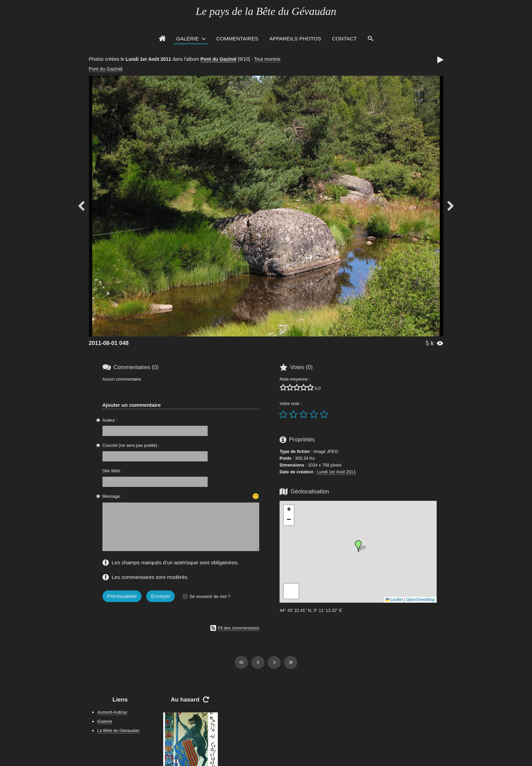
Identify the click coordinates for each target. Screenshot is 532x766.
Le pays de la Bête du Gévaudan (266, 11)
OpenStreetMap (421, 600)
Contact (345, 39)
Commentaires (237, 39)
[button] (358, 546)
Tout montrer (268, 59)
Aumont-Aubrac (112, 712)
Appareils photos (295, 39)
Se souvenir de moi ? (210, 596)
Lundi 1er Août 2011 (336, 472)
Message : (112, 496)
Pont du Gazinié (218, 59)
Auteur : (110, 420)
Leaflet (394, 600)
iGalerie (105, 721)
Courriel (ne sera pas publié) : (131, 445)
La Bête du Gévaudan (119, 731)
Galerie (187, 39)
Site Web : (112, 471)
